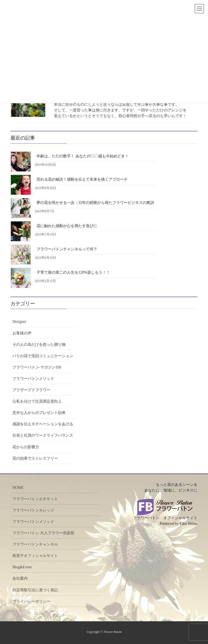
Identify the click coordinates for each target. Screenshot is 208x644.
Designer (19, 322)
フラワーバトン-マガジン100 (37, 367)
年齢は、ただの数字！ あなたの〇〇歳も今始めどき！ (83, 156)
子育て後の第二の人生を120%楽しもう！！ (73, 272)
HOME (18, 488)
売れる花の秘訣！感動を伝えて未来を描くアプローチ (82, 179)
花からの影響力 (26, 447)
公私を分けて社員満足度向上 (37, 401)
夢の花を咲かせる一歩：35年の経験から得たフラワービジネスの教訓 (95, 203)
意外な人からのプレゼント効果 (39, 413)
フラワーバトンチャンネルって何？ (67, 249)
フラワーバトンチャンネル (35, 544)
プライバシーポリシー (31, 601)
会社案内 (20, 578)
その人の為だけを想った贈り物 (39, 345)
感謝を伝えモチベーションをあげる (43, 424)
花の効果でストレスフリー (35, 458)
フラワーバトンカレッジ (33, 510)
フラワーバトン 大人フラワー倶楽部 (43, 533)
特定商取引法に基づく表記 (35, 590)
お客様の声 (22, 333)
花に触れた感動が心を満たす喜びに (67, 226)
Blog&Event (22, 567)
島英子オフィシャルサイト (35, 556)
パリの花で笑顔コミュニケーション (43, 356)
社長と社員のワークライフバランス (43, 435)
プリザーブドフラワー (31, 390)
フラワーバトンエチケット (35, 499)
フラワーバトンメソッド (33, 379)
